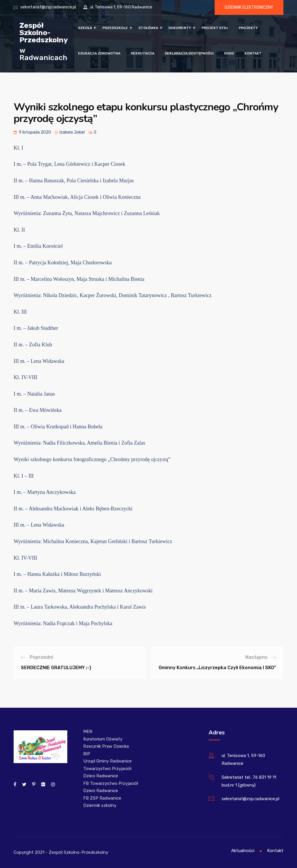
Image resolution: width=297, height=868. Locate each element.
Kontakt (253, 53)
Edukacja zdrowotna (99, 53)
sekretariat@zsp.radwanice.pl (48, 7)
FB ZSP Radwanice (102, 798)
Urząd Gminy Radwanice (107, 761)
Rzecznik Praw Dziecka (106, 746)
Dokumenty (180, 28)
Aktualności (243, 851)
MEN (88, 731)
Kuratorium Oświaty (103, 739)
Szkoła (85, 28)
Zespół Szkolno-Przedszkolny (44, 32)
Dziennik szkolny (100, 805)
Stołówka (148, 28)
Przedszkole (115, 28)
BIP (87, 754)
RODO (229, 53)
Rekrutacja (143, 53)
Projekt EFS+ (215, 28)
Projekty (248, 28)
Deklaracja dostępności (189, 53)
